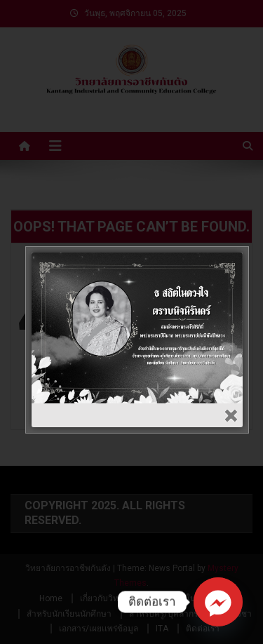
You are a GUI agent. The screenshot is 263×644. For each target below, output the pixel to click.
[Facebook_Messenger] (218, 602)
